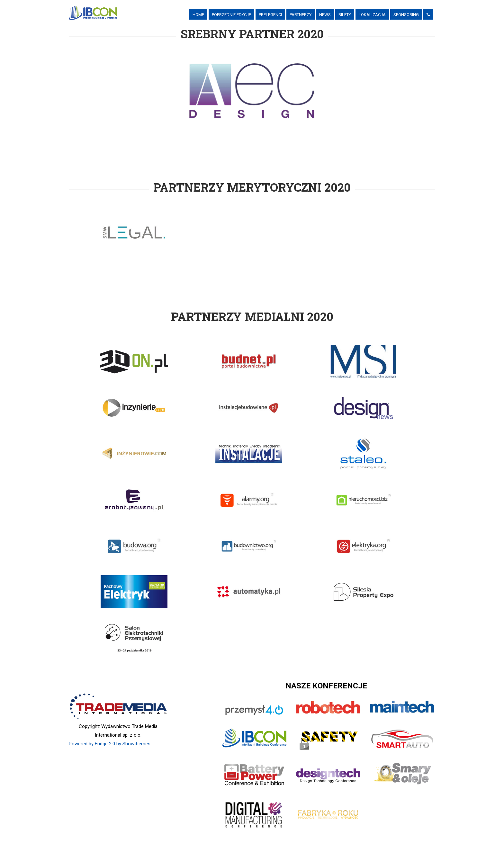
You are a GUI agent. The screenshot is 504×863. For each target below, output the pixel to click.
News (325, 15)
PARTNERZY (301, 15)
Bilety (345, 15)
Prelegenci (270, 15)
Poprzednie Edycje (231, 15)
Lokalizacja (372, 15)
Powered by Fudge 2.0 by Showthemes (110, 744)
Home (198, 15)
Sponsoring (406, 15)
